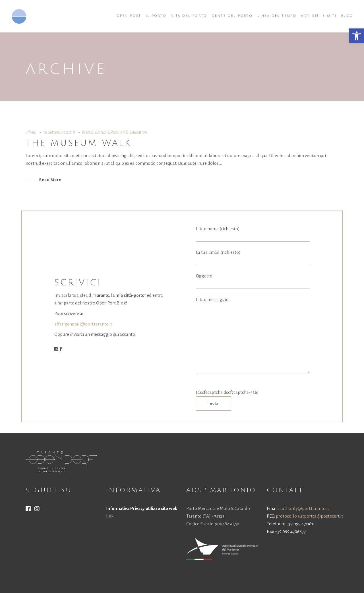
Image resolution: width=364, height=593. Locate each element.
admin (31, 132)
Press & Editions (95, 132)
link (110, 516)
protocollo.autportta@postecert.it (309, 516)
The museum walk (78, 143)
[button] (357, 36)
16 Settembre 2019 (59, 132)
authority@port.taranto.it (304, 508)
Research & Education (129, 132)
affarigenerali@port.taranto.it (83, 324)
